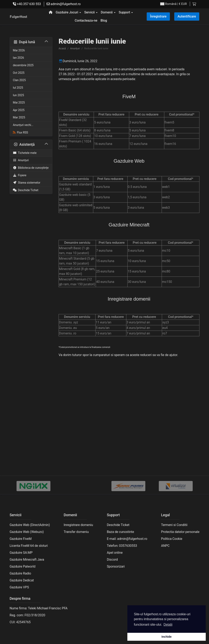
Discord (112, 560)
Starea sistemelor (27, 183)
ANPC (165, 546)
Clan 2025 (19, 80)
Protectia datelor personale (180, 532)
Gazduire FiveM (21, 539)
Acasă (62, 48)
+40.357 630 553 (27, 4)
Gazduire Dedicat (22, 580)
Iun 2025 (18, 95)
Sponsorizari (116, 566)
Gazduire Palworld (22, 566)
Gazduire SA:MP (21, 553)
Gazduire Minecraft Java (27, 560)
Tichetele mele (25, 153)
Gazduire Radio (20, 573)
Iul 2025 (18, 88)
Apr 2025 (19, 110)
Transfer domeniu (76, 532)
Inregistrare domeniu (78, 525)
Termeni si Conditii (174, 525)
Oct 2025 (19, 73)
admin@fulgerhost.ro (64, 4)
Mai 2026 (19, 50)
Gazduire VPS (19, 587)
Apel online (115, 553)
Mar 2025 (19, 117)
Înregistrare (158, 16)
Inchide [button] (166, 637)
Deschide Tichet (26, 190)
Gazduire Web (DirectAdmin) (30, 525)
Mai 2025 (19, 103)
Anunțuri (21, 160)
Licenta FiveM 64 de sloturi (29, 546)
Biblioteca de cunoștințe (31, 168)
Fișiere (20, 175)
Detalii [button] (168, 625)
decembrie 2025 (23, 65)
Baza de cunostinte (121, 532)
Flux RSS (20, 133)
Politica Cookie (172, 539)
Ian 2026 (18, 58)
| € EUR (173, 4)
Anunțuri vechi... (23, 125)
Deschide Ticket (118, 525)
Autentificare (187, 16)
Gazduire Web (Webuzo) (27, 532)
